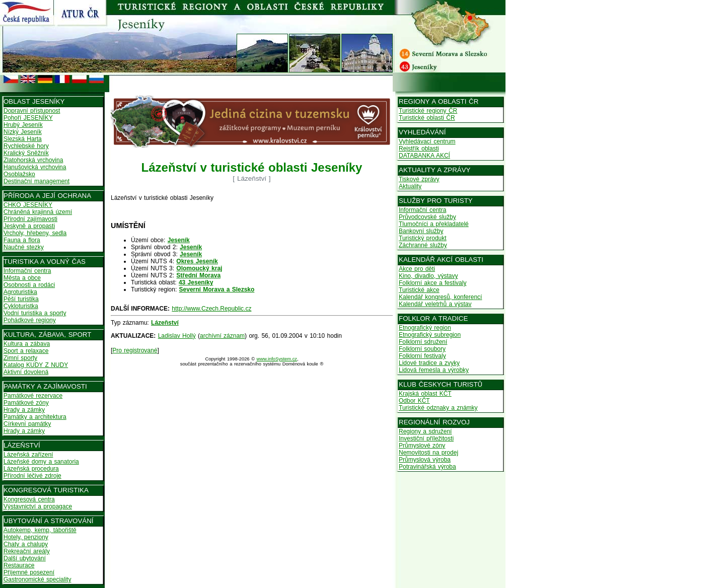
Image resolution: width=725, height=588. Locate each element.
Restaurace (19, 565)
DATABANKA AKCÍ (424, 156)
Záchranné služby (423, 245)
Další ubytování (25, 558)
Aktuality (410, 186)
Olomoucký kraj (199, 268)
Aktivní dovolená (26, 372)
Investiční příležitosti (426, 438)
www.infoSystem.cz (277, 359)
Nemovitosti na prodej (428, 453)
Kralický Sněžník (26, 153)
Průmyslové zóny (422, 446)
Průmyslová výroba (425, 460)
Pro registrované (135, 350)
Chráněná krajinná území (38, 212)
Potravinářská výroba (427, 467)
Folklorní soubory (422, 349)
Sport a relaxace (26, 351)
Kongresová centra (29, 499)
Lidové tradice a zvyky (429, 363)
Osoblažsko (19, 174)
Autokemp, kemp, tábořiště (40, 530)
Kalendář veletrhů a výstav (435, 304)
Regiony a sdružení (425, 431)
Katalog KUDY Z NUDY (36, 365)
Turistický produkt (423, 238)
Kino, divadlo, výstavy (428, 276)
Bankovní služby (421, 231)
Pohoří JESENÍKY (28, 118)
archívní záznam (222, 336)
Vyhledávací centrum (427, 141)
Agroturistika (20, 292)
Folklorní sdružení (423, 342)
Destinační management (37, 181)
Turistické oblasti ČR (427, 118)
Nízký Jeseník (23, 132)
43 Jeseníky (196, 282)
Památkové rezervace (33, 396)
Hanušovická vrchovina (35, 167)
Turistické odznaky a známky (438, 408)
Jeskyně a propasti (29, 226)
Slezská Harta (23, 139)
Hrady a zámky (24, 410)
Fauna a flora (22, 240)
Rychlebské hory (26, 146)
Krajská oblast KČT (425, 394)
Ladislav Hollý (177, 336)
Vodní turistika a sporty (35, 313)
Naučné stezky (24, 247)
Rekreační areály (27, 551)
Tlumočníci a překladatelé (434, 224)
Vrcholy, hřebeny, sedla (35, 233)
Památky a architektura (35, 417)
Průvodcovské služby (427, 217)
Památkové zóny (26, 403)
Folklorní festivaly (422, 356)
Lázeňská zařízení (28, 455)
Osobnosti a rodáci (29, 285)
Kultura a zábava (27, 344)
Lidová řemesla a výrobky (434, 370)
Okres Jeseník (197, 261)
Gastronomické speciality (37, 579)
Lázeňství (165, 323)
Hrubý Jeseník (23, 125)
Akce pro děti (417, 269)
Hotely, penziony (26, 537)
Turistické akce (419, 290)
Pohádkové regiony (30, 320)
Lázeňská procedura (31, 469)
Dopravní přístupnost (32, 111)
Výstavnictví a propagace (38, 506)
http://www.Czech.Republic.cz (211, 309)
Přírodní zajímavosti (30, 219)
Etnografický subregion (430, 335)
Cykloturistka (21, 306)
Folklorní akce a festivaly (432, 283)
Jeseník (179, 240)
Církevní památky (27, 424)
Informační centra (27, 271)
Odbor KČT (414, 401)
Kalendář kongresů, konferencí (440, 297)
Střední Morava (198, 275)
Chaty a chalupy (26, 544)
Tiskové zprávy (419, 179)
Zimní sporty (20, 358)
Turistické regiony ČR (428, 111)
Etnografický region (425, 328)
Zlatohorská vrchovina (33, 160)
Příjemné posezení (29, 572)
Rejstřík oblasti (419, 149)
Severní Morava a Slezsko (217, 289)
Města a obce (22, 278)
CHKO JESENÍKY (28, 205)
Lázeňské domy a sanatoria (41, 462)
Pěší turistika (21, 299)
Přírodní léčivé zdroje (32, 476)
